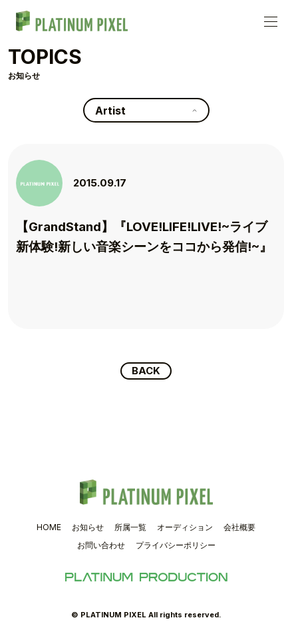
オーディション (185, 528)
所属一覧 (130, 528)
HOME (49, 528)
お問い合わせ (101, 546)
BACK (146, 372)
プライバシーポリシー (176, 546)
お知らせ (88, 528)
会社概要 (239, 528)
